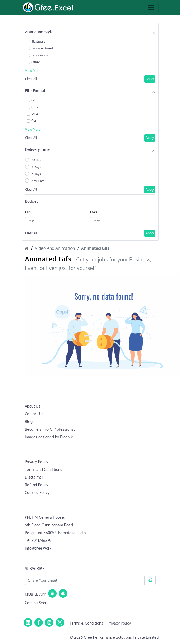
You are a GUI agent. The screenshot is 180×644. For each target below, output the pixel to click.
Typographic (40, 55)
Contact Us (34, 414)
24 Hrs (36, 160)
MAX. (94, 212)
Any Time (38, 181)
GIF (34, 100)
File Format (35, 91)
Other (36, 62)
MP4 (35, 114)
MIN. (28, 212)
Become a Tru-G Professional (50, 429)
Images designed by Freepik (49, 437)
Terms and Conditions (43, 469)
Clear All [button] (31, 79)
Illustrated (38, 41)
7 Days (36, 174)
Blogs (30, 421)
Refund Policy (36, 485)
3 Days (36, 167)
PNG (35, 107)
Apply (150, 79)
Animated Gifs (95, 248)
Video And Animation (55, 248)
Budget (31, 201)
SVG (34, 121)
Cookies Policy (37, 493)
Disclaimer (34, 477)
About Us (33, 406)
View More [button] (33, 71)
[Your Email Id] (85, 580)
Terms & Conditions (86, 623)
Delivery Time (37, 149)
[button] (150, 580)
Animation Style (39, 32)
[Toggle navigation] (151, 7)
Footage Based (42, 48)
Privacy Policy (36, 462)
